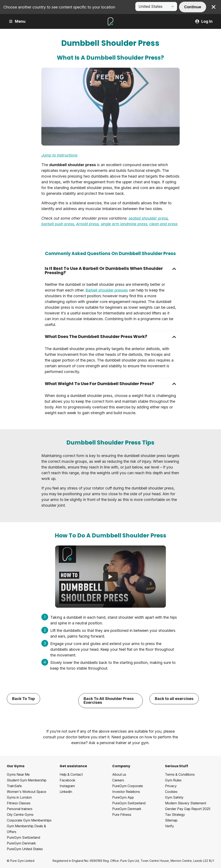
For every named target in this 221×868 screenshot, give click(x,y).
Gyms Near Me (18, 774)
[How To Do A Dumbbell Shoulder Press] (110, 577)
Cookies (171, 792)
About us (119, 774)
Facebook (67, 780)
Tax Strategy (175, 815)
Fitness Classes (19, 803)
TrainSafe (14, 786)
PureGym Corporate (128, 786)
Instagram (67, 786)
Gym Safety (174, 797)
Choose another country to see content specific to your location (59, 7)
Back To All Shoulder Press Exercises (109, 700)
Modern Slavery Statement (186, 803)
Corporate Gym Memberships (29, 820)
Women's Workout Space (27, 792)
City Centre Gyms (20, 815)
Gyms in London (19, 797)
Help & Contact (71, 774)
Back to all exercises (174, 699)
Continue (193, 7)
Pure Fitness (122, 815)
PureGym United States (25, 849)
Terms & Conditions (180, 774)
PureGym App (123, 797)
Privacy (171, 786)
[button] (110, 271)
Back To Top (23, 699)
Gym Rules (173, 780)
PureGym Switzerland (23, 837)
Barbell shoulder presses (107, 290)
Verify (169, 826)
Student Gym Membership (27, 780)
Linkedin (66, 792)
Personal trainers (20, 809)
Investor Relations (126, 792)
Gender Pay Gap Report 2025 (188, 809)
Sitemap (171, 820)
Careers (118, 780)
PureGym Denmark (21, 843)
